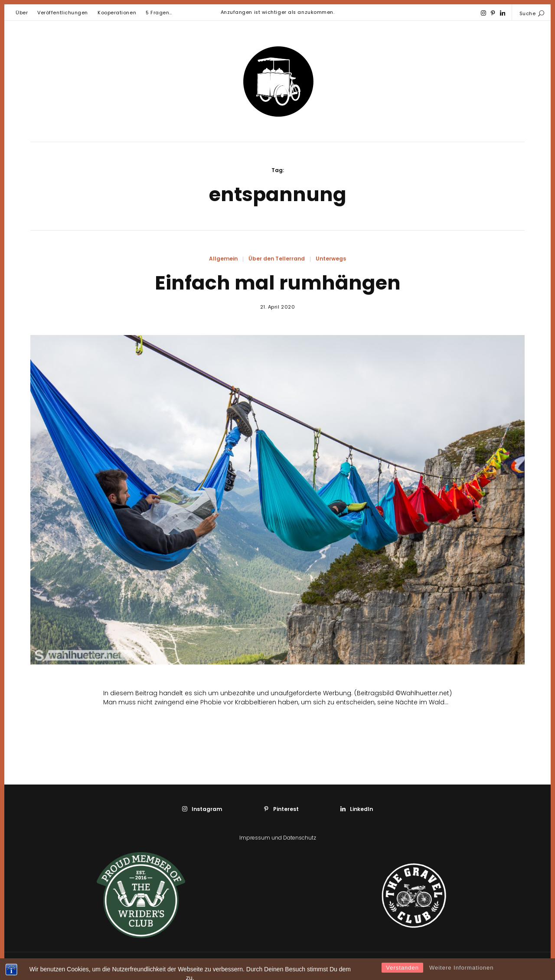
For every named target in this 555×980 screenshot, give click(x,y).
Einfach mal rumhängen (278, 283)
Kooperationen (117, 13)
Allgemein (223, 259)
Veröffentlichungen (63, 13)
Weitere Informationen (462, 974)
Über (22, 13)
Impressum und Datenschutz (278, 838)
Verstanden (402, 974)
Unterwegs (331, 259)
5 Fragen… (159, 13)
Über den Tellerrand (277, 259)
